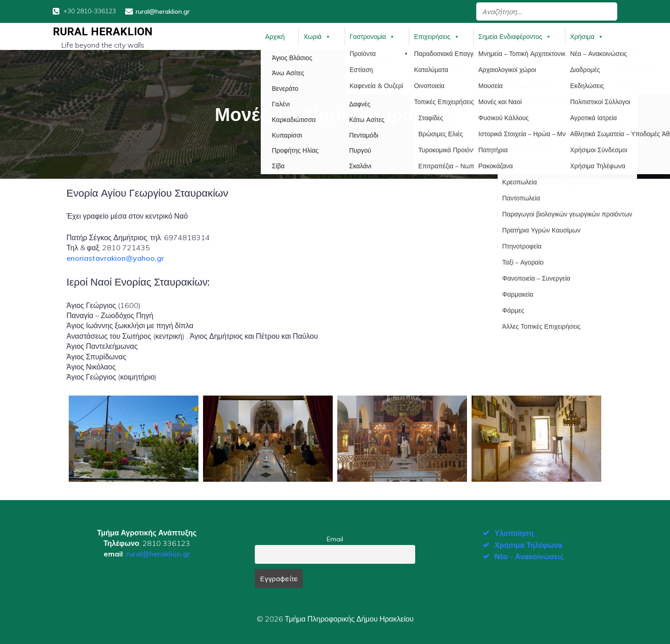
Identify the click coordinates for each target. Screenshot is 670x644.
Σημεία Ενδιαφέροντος (515, 36)
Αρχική (275, 36)
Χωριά (317, 36)
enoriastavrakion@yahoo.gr (115, 258)
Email (335, 539)
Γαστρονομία (373, 36)
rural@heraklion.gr (158, 553)
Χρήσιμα (587, 36)
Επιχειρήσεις (437, 36)
